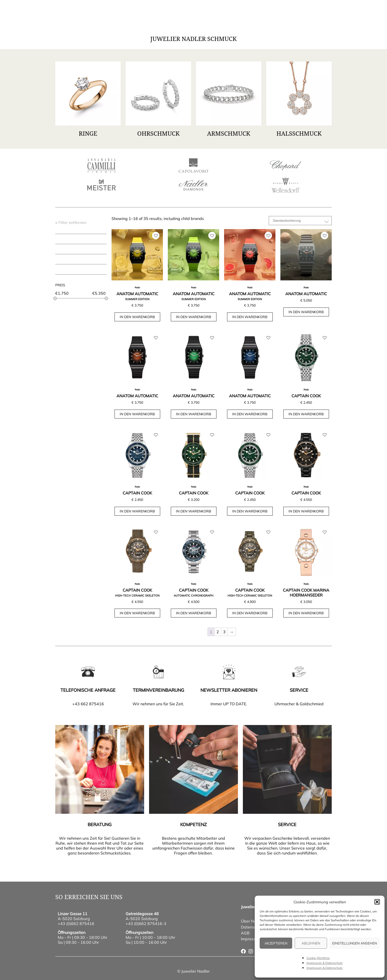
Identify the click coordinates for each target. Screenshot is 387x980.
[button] (377, 902)
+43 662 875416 (88, 704)
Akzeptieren (276, 943)
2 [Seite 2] (218, 632)
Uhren (162, 20)
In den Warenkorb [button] (137, 317)
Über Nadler (214, 20)
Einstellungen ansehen (355, 943)
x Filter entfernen (71, 222)
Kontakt (220, 9)
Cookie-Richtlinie (318, 958)
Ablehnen (311, 943)
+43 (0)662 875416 (76, 924)
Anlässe (185, 20)
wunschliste (264, 9)
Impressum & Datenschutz (325, 963)
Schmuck (138, 20)
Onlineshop (245, 20)
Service (240, 9)
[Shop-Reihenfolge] (300, 221)
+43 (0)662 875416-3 (146, 924)
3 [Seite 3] (224, 632)
